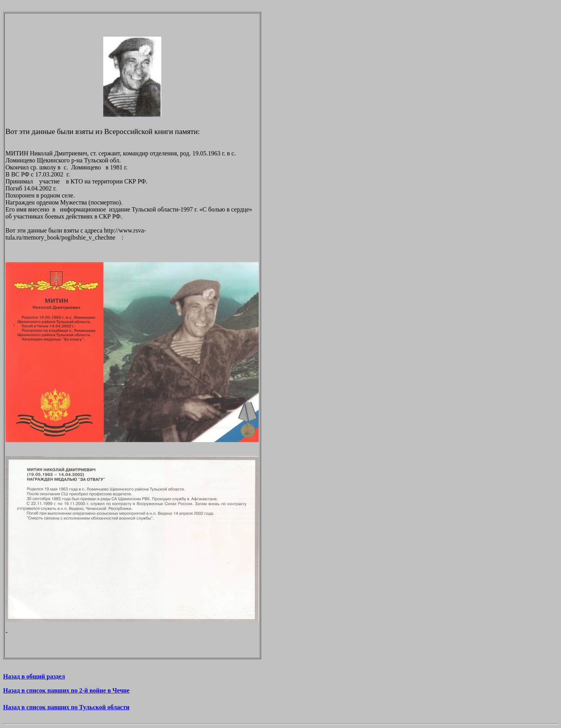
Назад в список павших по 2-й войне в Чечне (66, 690)
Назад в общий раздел (34, 676)
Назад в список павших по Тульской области (66, 707)
